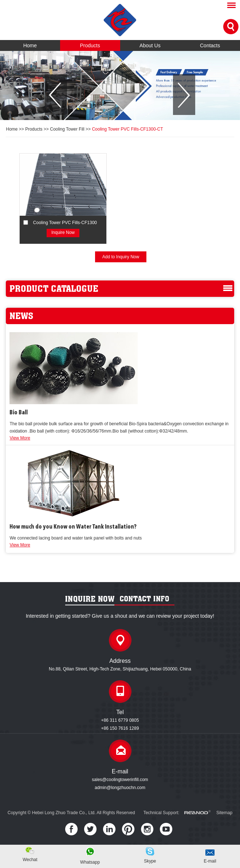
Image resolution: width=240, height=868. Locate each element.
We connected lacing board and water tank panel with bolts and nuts (76, 538)
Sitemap (224, 813)
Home (30, 45)
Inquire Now (63, 232)
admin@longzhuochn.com (120, 788)
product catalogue (54, 288)
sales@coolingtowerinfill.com (120, 780)
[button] (56, 95)
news (21, 316)
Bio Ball (19, 413)
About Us (150, 45)
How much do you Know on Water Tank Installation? (73, 527)
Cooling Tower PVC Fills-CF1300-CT (127, 129)
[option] (120, 85)
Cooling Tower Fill (67, 129)
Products (90, 45)
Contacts (210, 45)
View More (20, 438)
